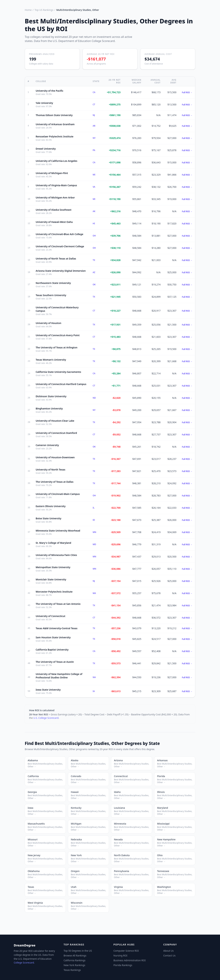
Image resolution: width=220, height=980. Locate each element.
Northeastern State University (53, 283)
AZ (94, 272)
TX (94, 260)
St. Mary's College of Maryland (53, 543)
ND (94, 398)
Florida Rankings (123, 965)
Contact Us (169, 955)
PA (94, 150)
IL (94, 508)
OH (94, 236)
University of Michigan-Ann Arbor (55, 197)
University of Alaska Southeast (53, 210)
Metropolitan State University (53, 567)
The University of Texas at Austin (55, 662)
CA (94, 92)
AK (94, 211)
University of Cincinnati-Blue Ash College (59, 234)
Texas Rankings (72, 970)
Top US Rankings (44, 10)
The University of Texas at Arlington (56, 347)
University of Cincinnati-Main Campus (58, 494)
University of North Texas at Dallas (56, 259)
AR (94, 126)
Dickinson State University (51, 396)
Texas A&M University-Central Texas (56, 628)
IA (94, 691)
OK (94, 285)
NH (94, 677)
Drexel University (46, 149)
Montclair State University (51, 579)
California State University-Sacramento (58, 372)
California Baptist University (52, 650)
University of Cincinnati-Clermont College (60, 246)
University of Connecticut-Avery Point (58, 335)
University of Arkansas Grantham (55, 124)
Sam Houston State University (53, 637)
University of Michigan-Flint (52, 173)
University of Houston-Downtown (55, 457)
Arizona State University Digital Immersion (61, 271)
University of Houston (48, 323)
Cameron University (47, 445)
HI (94, 223)
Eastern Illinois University (51, 506)
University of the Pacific (49, 91)
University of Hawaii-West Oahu (54, 222)
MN (94, 532)
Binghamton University (49, 408)
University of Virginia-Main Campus (56, 185)
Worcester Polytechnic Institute (54, 592)
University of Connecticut (50, 616)
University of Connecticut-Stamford (56, 433)
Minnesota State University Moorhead (58, 531)
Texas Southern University (51, 295)
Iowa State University (48, 690)
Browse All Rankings (75, 955)
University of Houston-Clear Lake (55, 421)
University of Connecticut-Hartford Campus (61, 384)
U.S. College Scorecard (46, 718)
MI (94, 175)
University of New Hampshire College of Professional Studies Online (59, 676)
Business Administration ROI (130, 960)
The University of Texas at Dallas (54, 482)
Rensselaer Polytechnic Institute (54, 136)
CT (94, 104)
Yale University (44, 103)
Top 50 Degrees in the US (78, 951)
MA (94, 593)
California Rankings (75, 960)
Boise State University (48, 518)
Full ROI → (187, 93)
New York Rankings (74, 965)
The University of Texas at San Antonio (58, 604)
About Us (168, 951)
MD (94, 544)
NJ (94, 115)
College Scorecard (24, 963)
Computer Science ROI (126, 951)
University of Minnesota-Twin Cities (56, 555)
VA (94, 187)
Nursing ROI (120, 955)
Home (28, 10)
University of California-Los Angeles (56, 161)
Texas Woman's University (51, 360)
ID (94, 520)
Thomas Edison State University (54, 115)
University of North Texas (50, 470)
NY (94, 138)
